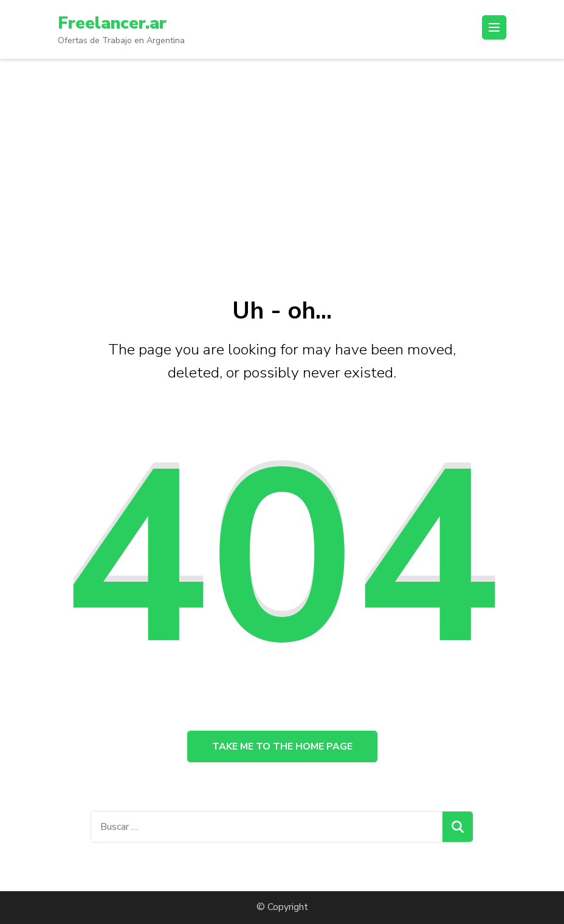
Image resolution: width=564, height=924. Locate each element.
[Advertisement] (282, 150)
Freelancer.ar (112, 23)
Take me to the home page (282, 746)
